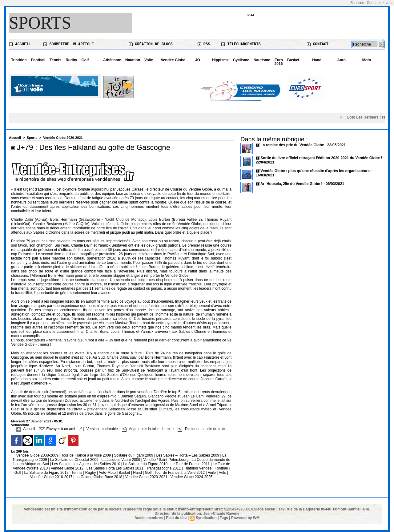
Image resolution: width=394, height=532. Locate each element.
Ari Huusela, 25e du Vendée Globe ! (291, 184)
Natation (133, 60)
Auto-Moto (108, 473)
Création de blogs (151, 44)
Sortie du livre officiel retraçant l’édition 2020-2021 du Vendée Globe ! (321, 158)
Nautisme (262, 60)
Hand (317, 60)
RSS (204, 44)
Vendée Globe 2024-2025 (191, 477)
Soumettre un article (68, 44)
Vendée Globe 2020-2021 (63, 138)
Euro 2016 (279, 62)
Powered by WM (245, 518)
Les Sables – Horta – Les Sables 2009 (188, 455)
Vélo (223, 473)
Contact (318, 44)
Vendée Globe (173, 60)
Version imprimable (98, 429)
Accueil (20, 44)
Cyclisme (241, 60)
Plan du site (176, 518)
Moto (367, 60)
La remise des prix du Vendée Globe (293, 145)
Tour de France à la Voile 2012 (180, 473)
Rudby (71, 60)
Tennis (55, 60)
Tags (224, 518)
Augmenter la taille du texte (148, 429)
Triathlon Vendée (198, 468)
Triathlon (19, 60)
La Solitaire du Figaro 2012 (47, 473)
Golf (85, 60)
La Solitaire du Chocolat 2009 (75, 460)
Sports (40, 23)
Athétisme (112, 60)
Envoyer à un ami (57, 429)
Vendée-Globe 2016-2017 (51, 477)
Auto (342, 60)
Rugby (91, 473)
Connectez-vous (380, 3)
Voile (149, 60)
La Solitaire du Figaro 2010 (146, 464)
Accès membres (149, 518)
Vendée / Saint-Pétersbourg (166, 460)
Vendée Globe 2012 (68, 468)
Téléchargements (241, 44)
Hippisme (220, 60)
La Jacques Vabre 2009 (121, 460)
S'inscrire (358, 3)
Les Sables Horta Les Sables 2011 (115, 468)
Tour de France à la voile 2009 (87, 455)
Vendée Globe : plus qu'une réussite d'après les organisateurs (315, 171)
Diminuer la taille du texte (202, 429)
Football (38, 60)
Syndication (206, 518)
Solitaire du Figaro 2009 (134, 455)
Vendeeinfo (20, 425)
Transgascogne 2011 (164, 468)
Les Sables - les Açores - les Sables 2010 (87, 464)
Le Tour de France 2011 (190, 464)
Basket (293, 60)
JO (198, 60)
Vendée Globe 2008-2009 (38, 455)
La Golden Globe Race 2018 (99, 477)
